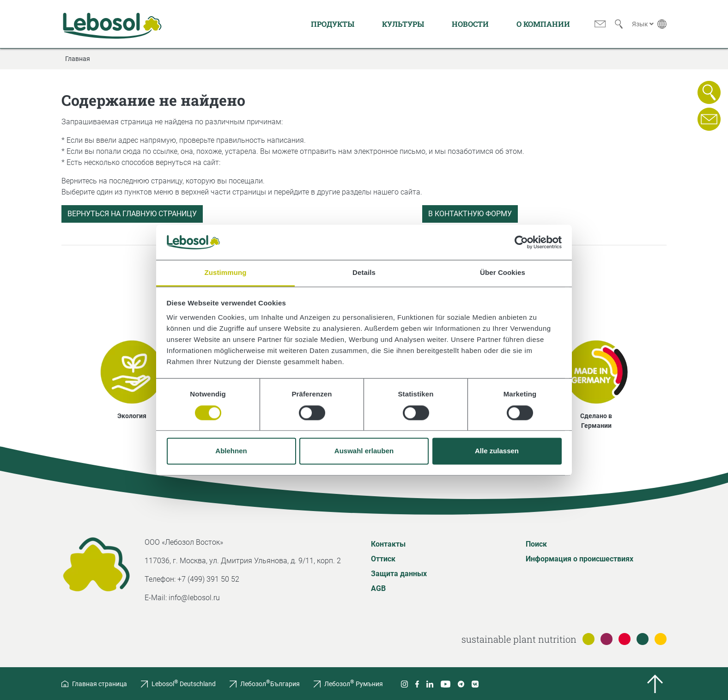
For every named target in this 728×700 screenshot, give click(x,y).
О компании (543, 24)
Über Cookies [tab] (503, 273)
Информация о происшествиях (579, 559)
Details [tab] (364, 273)
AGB (378, 588)
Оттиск (383, 559)
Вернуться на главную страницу (132, 214)
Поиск (536, 544)
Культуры (403, 24)
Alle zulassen (497, 451)
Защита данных (399, 574)
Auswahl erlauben (364, 451)
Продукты (333, 24)
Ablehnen (231, 451)
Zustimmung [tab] (226, 273)
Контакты (388, 544)
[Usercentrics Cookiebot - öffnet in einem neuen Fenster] (521, 242)
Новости (470, 24)
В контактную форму (470, 214)
